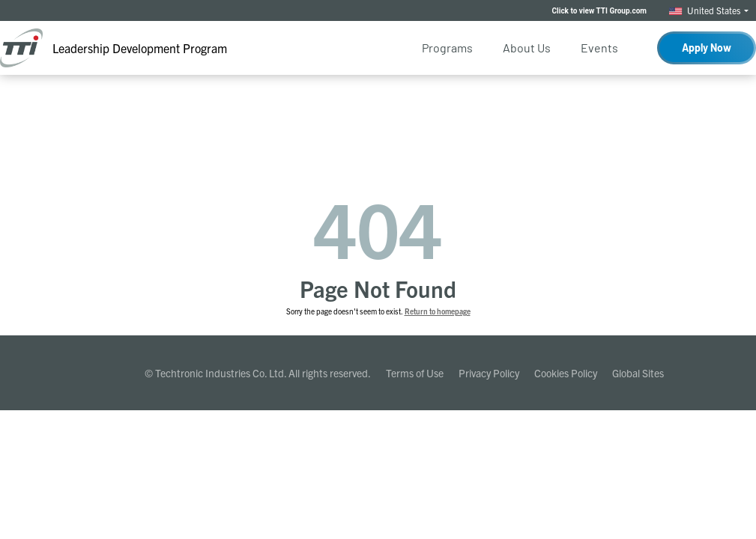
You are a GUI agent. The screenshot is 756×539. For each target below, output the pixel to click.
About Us (527, 48)
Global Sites (638, 373)
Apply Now (707, 48)
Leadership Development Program (140, 48)
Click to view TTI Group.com (599, 11)
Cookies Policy (566, 373)
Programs (447, 48)
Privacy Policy (489, 373)
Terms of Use (415, 373)
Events (599, 48)
